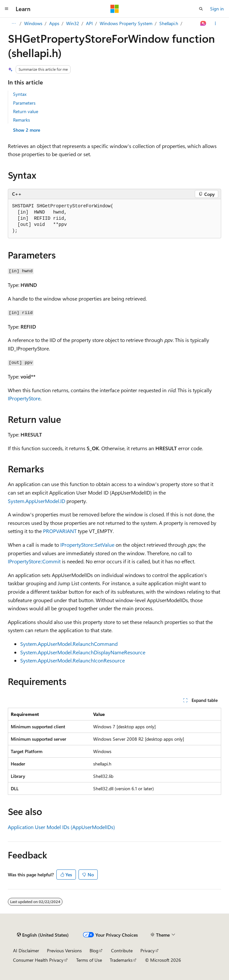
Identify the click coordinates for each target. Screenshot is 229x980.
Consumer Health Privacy (38, 960)
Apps (54, 23)
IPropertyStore (24, 398)
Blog (94, 950)
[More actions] (215, 23)
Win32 (73, 23)
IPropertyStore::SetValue (87, 545)
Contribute (122, 950)
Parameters (24, 103)
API (89, 23)
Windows (33, 23)
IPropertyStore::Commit (34, 561)
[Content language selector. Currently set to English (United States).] (43, 935)
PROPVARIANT (60, 531)
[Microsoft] (115, 9)
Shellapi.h (169, 23)
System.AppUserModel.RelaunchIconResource (72, 660)
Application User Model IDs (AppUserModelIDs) (61, 827)
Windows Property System (126, 23)
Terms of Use (89, 960)
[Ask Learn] (203, 23)
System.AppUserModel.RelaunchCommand (69, 644)
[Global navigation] (7, 9)
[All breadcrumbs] (14, 23)
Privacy (148, 950)
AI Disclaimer (26, 950)
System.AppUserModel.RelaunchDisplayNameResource (83, 652)
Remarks (21, 120)
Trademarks (121, 960)
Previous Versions (64, 950)
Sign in (217, 9)
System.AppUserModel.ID (36, 501)
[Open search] (201, 9)
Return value (26, 111)
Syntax (20, 94)
